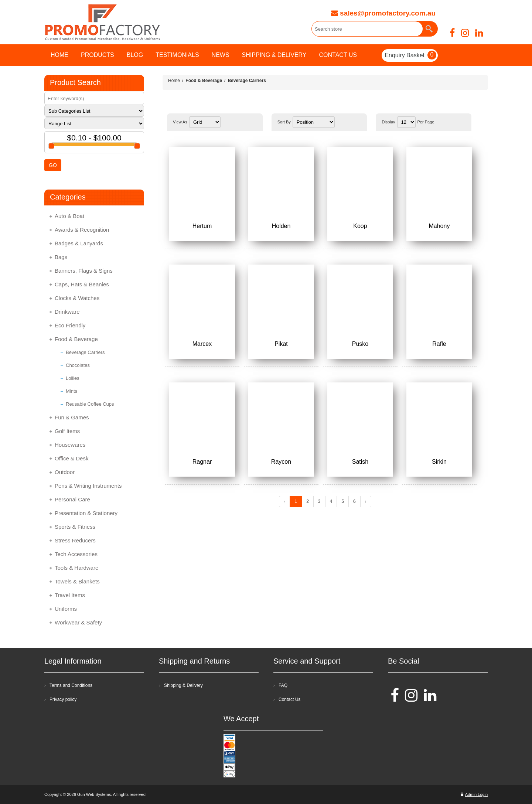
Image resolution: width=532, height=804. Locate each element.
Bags (61, 257)
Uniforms (66, 609)
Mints (71, 391)
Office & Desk (71, 458)
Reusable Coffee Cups (90, 404)
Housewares (70, 445)
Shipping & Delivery (183, 685)
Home (174, 81)
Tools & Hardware (76, 568)
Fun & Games (72, 417)
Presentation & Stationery (86, 513)
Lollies (73, 378)
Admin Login (474, 794)
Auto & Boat (69, 216)
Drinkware (67, 312)
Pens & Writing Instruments (88, 486)
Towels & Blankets (77, 581)
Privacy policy (63, 699)
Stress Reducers (75, 540)
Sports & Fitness (75, 527)
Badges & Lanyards (79, 243)
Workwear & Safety (78, 622)
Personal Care (72, 499)
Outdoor (65, 472)
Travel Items (70, 595)
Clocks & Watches (77, 298)
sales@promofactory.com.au (383, 13)
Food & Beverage (76, 339)
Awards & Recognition (82, 230)
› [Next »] (366, 501)
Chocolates (78, 365)
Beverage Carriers (85, 352)
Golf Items (67, 431)
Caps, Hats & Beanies (82, 284)
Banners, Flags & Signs (84, 271)
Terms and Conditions (71, 685)
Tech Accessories (76, 554)
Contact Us (289, 699)
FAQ (283, 685)
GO (53, 165)
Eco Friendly (70, 325)
